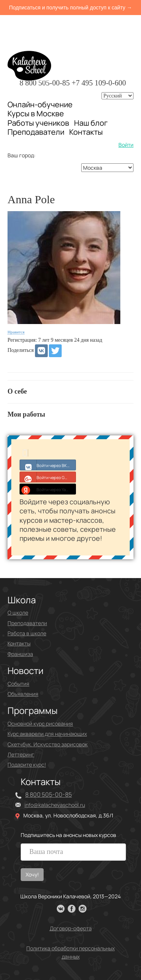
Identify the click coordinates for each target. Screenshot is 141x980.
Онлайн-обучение (40, 104)
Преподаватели (36, 132)
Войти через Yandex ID (48, 489)
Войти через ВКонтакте (48, 465)
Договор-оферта (71, 928)
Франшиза (20, 654)
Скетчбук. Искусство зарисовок (48, 744)
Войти (126, 145)
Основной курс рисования (40, 724)
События (18, 684)
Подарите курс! (27, 765)
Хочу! (32, 874)
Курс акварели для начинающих (47, 734)
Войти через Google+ (48, 477)
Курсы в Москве (36, 114)
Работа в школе (27, 633)
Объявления (23, 694)
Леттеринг (21, 754)
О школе (18, 612)
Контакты (86, 132)
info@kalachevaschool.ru (55, 805)
